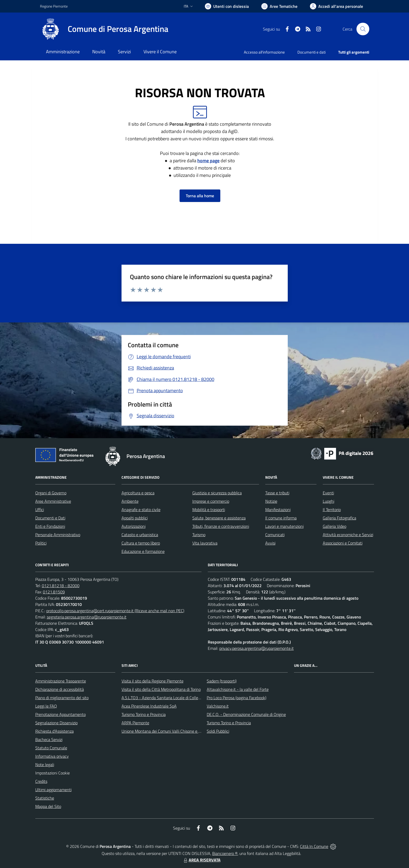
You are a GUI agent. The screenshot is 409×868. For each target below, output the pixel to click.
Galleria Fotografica (339, 518)
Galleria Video (335, 526)
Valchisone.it (218, 706)
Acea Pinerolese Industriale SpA (149, 706)
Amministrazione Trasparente (61, 681)
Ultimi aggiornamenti (53, 790)
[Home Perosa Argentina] (104, 29)
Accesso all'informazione (264, 52)
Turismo (199, 535)
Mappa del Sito (48, 806)
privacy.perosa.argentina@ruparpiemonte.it (257, 648)
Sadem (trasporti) (222, 681)
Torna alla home (200, 196)
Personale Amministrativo (58, 535)
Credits (41, 781)
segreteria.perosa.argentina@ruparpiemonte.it (87, 617)
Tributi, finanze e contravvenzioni (221, 526)
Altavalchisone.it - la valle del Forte (238, 689)
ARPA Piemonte (135, 723)
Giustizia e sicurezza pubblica (217, 493)
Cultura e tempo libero (141, 543)
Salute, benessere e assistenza (219, 518)
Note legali (45, 765)
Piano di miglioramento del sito (62, 698)
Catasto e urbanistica (140, 535)
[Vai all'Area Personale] (336, 6)
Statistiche (45, 798)
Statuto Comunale (51, 748)
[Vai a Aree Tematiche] (279, 6)
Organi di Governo (51, 493)
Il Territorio (332, 510)
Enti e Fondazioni (50, 526)
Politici (41, 543)
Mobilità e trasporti (209, 510)
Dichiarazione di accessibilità (60, 689)
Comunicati (275, 535)
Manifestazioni (278, 510)
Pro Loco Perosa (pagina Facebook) (237, 698)
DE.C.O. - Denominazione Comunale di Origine (246, 714)
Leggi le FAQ (46, 706)
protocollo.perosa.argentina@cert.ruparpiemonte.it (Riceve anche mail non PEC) (115, 611)
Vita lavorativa (205, 543)
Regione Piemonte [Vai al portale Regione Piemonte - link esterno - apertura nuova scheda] (54, 6)
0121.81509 (54, 592)
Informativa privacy (52, 756)
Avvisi (270, 543)
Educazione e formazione (143, 551)
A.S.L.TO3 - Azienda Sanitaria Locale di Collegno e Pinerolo (172, 698)
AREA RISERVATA (201, 860)
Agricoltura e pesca (138, 493)
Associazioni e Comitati (343, 543)
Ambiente (130, 501)
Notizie (271, 501)
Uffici (40, 510)
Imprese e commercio (211, 501)
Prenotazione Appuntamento (61, 714)
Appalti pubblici (135, 518)
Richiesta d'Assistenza (54, 731)
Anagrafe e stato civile (141, 510)
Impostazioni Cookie (53, 773)
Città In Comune (314, 846)
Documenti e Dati (50, 518)
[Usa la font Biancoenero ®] (227, 6)
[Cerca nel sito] (363, 29)
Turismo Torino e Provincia (144, 714)
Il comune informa (281, 518)
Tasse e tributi (277, 493)
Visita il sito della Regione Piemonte (152, 681)
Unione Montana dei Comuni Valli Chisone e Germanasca (171, 731)
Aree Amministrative (53, 501)
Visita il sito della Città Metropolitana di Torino (161, 689)
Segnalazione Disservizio (56, 723)
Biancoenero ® (225, 853)
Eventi (328, 493)
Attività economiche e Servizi (348, 535)
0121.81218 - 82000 (61, 586)
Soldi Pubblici (218, 731)
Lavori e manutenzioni (284, 526)
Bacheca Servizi (49, 739)
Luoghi (329, 501)
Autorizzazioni (134, 526)
